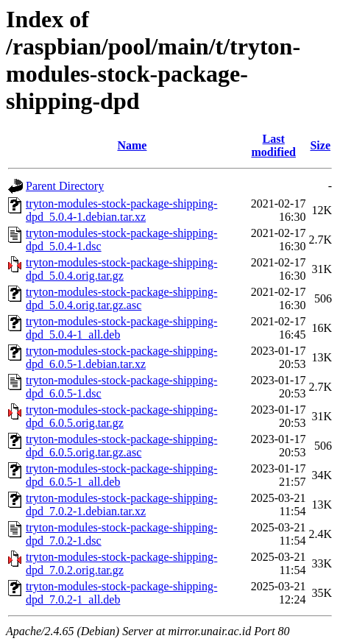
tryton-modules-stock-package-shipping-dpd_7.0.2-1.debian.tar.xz (121, 505)
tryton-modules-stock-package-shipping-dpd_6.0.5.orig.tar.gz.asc (121, 446)
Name (132, 145)
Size (320, 145)
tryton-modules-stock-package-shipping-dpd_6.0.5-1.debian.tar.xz (121, 357)
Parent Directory (65, 186)
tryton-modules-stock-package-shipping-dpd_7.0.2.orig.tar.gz (121, 563)
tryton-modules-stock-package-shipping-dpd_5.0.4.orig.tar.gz (121, 269)
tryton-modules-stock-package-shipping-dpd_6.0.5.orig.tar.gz (121, 416)
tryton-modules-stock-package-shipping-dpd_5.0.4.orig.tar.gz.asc (121, 298)
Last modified (273, 145)
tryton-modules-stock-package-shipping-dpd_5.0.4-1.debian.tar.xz (121, 210)
